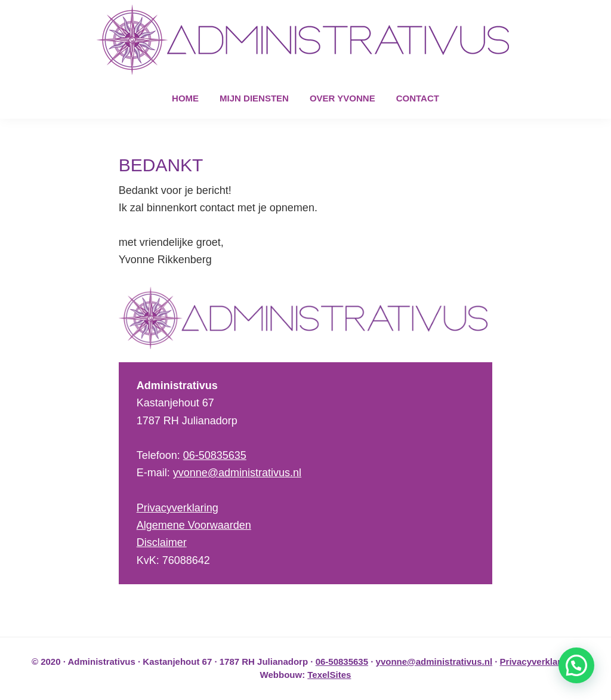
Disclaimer (162, 542)
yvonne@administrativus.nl (237, 473)
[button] (576, 665)
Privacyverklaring (178, 508)
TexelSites (329, 675)
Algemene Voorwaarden (194, 525)
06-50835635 (215, 455)
